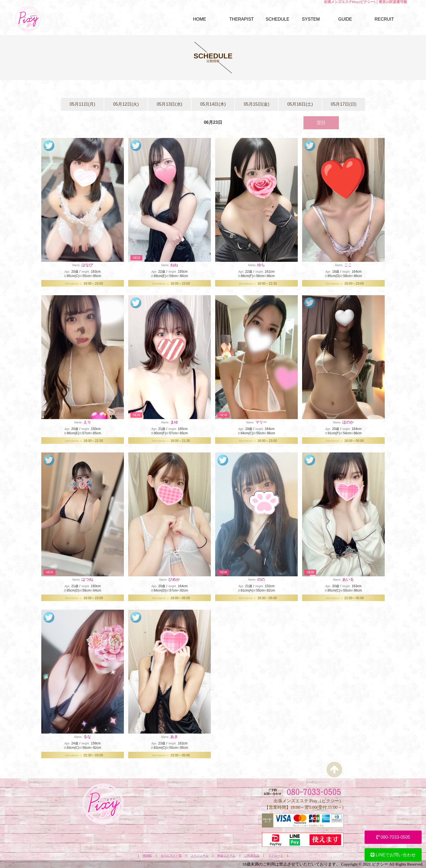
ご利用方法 (252, 856)
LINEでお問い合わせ (393, 855)
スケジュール (200, 856)
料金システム (226, 856)
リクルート (276, 856)
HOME (147, 856)
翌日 (321, 123)
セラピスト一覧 (171, 856)
